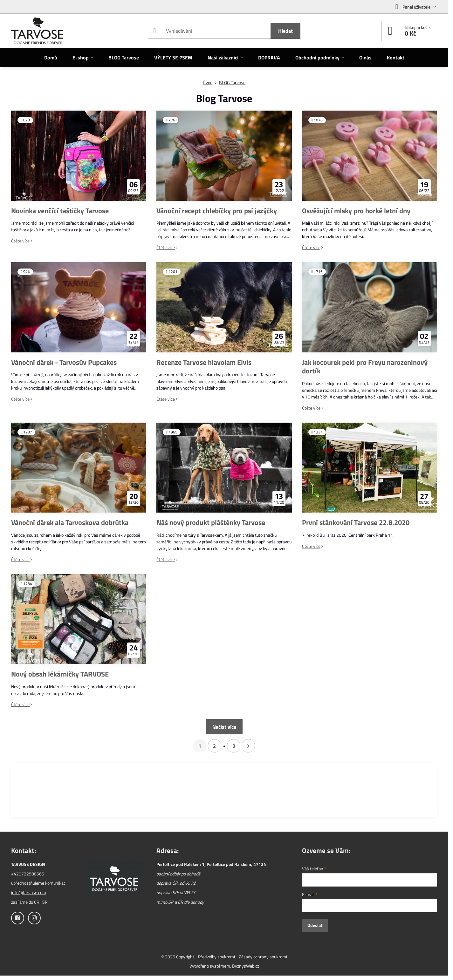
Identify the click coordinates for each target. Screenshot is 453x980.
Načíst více (224, 727)
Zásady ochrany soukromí (263, 957)
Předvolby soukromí (216, 957)
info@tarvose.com (29, 892)
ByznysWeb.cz (246, 966)
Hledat (285, 31)
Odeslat (315, 925)
